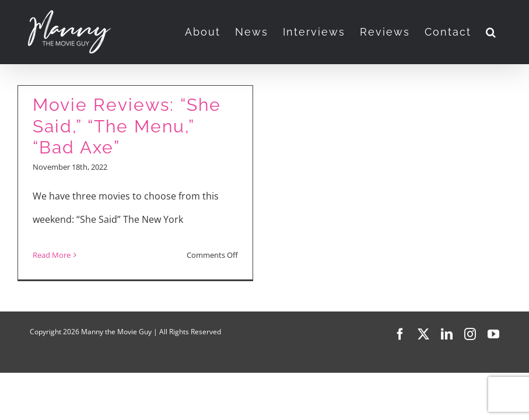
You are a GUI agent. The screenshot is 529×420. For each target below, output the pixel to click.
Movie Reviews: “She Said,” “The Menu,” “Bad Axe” (127, 126)
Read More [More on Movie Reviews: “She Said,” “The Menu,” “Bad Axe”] (52, 255)
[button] (491, 32)
